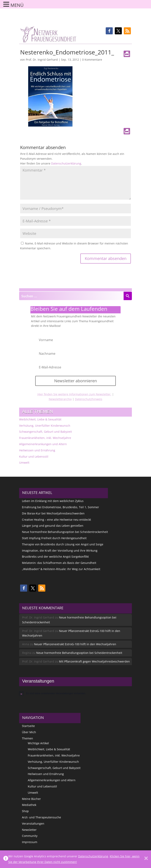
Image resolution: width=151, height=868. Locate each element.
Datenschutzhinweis (89, 399)
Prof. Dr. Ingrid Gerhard (42, 60)
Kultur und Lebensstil (34, 456)
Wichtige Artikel (38, 743)
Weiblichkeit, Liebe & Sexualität (40, 419)
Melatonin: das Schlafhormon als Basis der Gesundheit (59, 563)
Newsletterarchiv (60, 399)
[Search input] (71, 296)
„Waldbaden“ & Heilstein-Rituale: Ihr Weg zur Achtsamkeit (61, 569)
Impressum (30, 842)
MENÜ (17, 5)
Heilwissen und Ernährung (37, 450)
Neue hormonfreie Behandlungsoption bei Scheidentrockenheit (65, 532)
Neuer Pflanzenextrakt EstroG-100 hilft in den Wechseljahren (75, 644)
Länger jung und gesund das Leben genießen (53, 526)
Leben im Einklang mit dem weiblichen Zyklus (53, 501)
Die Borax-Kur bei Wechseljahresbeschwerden (53, 513)
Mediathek (29, 805)
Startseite (28, 726)
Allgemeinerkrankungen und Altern (43, 444)
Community (30, 836)
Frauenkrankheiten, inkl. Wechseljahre (45, 438)
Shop (25, 811)
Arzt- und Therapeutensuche (41, 817)
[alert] (75, 693)
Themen (27, 738)
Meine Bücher (31, 799)
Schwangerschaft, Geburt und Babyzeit (46, 432)
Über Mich (29, 732)
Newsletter (29, 830)
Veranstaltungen (33, 824)
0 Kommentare (92, 60)
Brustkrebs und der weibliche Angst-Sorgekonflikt (55, 557)
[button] (109, 31)
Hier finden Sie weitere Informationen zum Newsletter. (74, 394)
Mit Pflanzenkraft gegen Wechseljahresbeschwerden (94, 661)
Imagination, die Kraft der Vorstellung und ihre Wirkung (60, 551)
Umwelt (24, 463)
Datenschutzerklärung (66, 163)
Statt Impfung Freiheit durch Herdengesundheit (54, 538)
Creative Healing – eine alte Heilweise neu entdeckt (56, 520)
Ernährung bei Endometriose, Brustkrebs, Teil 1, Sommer (61, 507)
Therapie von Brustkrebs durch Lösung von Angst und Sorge (63, 544)
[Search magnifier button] (128, 296)
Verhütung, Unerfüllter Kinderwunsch (45, 426)
